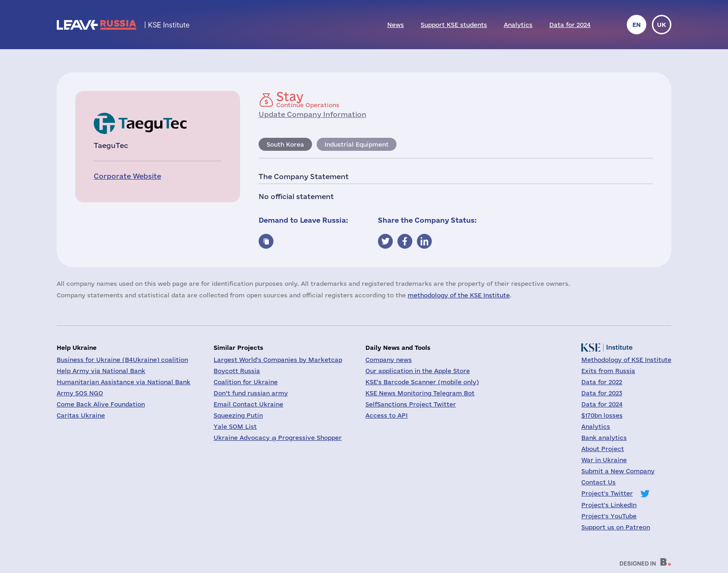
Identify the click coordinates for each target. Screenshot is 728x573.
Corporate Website (127, 176)
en (637, 25)
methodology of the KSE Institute (459, 295)
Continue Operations (308, 99)
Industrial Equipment (357, 144)
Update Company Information (312, 114)
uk (662, 25)
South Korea (285, 144)
